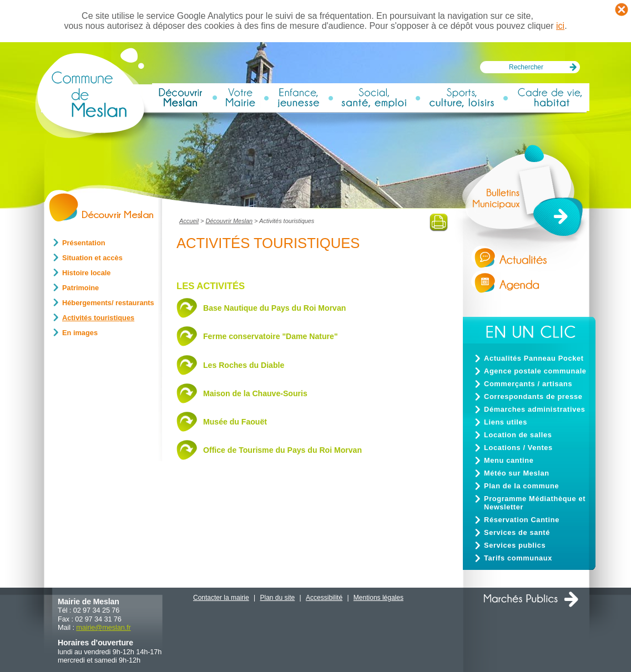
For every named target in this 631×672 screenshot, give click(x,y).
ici (560, 26)
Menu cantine (509, 460)
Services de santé (517, 532)
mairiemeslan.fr (103, 627)
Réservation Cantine (522, 520)
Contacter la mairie (221, 598)
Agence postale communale (535, 371)
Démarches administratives (534, 409)
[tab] (312, 309)
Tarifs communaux (518, 558)
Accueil (189, 221)
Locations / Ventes (518, 448)
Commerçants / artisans (528, 384)
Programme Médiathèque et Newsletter (535, 503)
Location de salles (518, 435)
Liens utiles (506, 422)
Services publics (515, 545)
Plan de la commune (521, 486)
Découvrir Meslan (229, 221)
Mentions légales (378, 598)
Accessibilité (324, 598)
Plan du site (278, 598)
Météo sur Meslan (517, 473)
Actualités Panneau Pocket (534, 358)
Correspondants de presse (533, 396)
